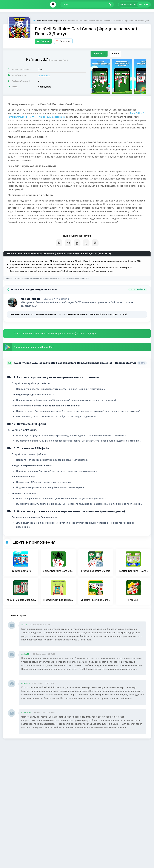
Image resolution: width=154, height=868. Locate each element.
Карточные (44, 75)
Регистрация (128, 5)
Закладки (63, 41)
